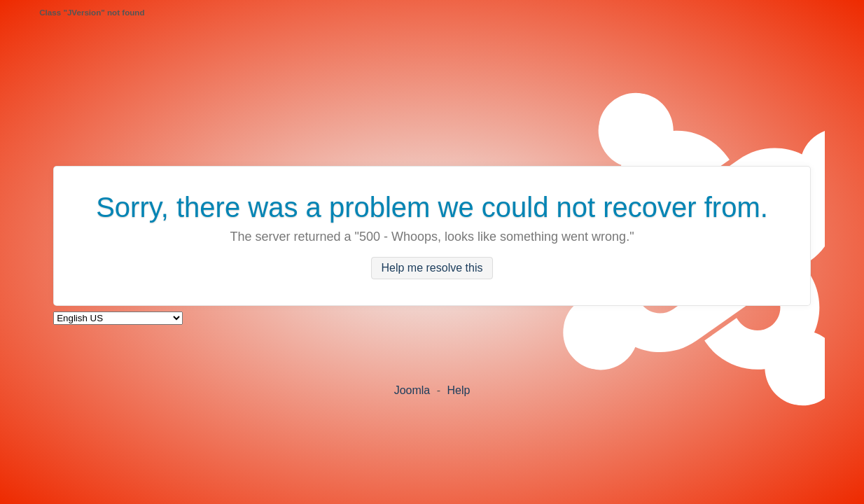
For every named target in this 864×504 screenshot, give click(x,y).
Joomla (412, 390)
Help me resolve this (432, 268)
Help (458, 390)
